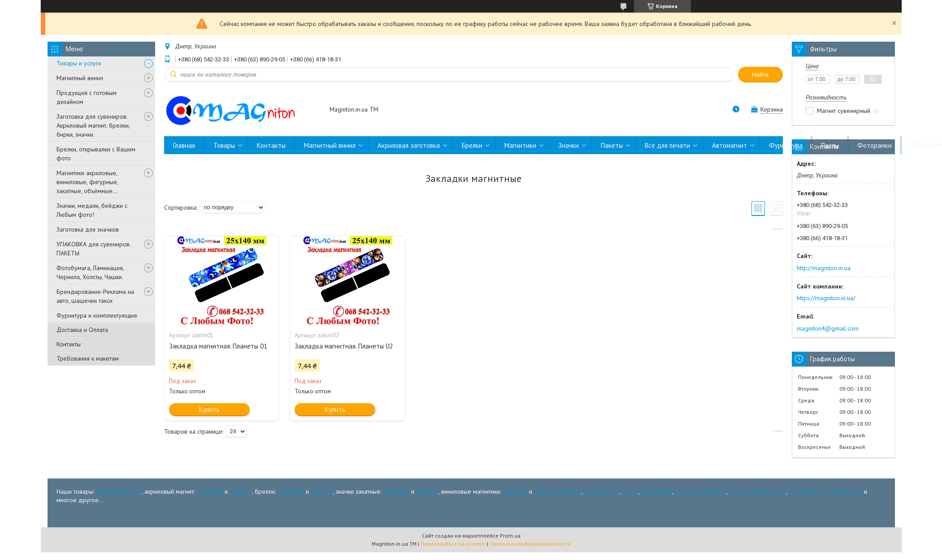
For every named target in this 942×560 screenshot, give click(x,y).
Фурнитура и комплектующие (97, 315)
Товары (224, 145)
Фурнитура (786, 145)
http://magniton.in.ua (824, 268)
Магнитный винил (80, 78)
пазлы (630, 491)
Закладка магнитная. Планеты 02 (344, 346)
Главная (184, 145)
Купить (209, 409)
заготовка (210, 491)
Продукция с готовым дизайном (87, 97)
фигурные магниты (701, 491)
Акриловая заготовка (409, 145)
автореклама (602, 491)
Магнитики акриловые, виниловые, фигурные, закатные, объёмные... (87, 182)
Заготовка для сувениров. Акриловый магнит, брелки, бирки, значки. (93, 125)
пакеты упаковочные (758, 491)
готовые (241, 491)
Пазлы (830, 145)
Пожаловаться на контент (453, 544)
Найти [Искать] (760, 75)
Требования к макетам (88, 358)
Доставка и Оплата (82, 330)
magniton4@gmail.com (828, 328)
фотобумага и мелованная (825, 491)
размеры (515, 491)
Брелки (472, 145)
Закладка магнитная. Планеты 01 (218, 346)
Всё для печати (667, 145)
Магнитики (520, 145)
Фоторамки (875, 145)
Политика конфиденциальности (530, 544)
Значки (569, 145)
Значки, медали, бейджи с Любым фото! (92, 210)
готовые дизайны (558, 491)
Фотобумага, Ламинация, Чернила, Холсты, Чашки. (90, 272)
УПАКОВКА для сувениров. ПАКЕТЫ (93, 249)
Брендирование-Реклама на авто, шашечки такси (95, 296)
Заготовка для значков (88, 229)
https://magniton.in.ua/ (826, 298)
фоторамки (657, 491)
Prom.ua (510, 536)
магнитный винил (119, 491)
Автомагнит (729, 145)
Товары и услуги (79, 63)
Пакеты (612, 145)
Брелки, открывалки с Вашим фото (96, 154)
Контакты (69, 344)
